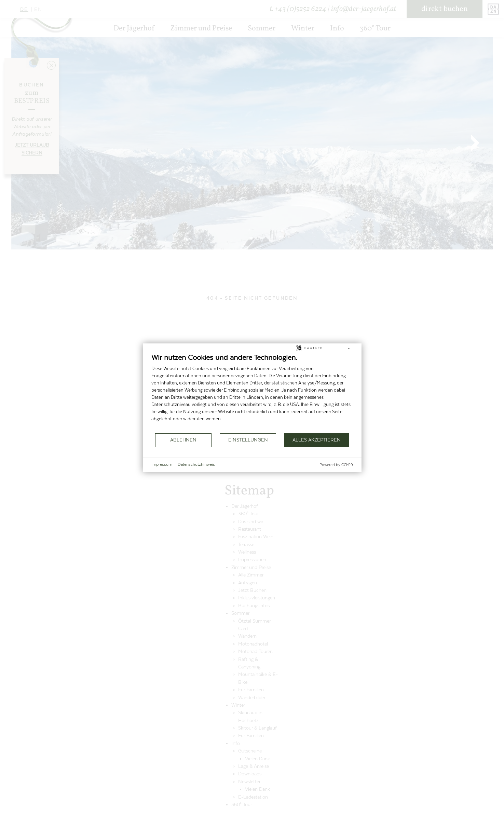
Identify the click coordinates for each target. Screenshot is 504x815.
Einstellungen (248, 440)
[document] (252, 393)
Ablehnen (183, 440)
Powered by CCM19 (336, 465)
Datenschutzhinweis (196, 464)
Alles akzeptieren (317, 440)
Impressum (162, 464)
